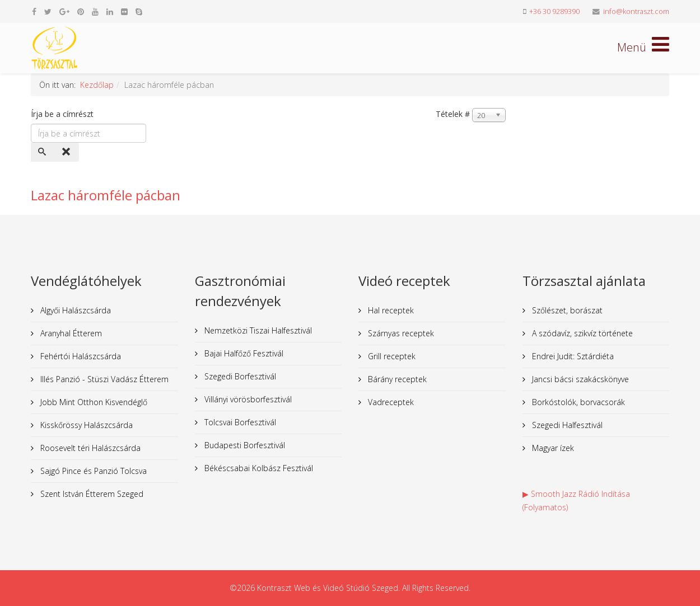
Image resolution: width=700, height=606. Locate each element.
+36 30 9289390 (554, 11)
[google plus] (64, 11)
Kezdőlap (97, 85)
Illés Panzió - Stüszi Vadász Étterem (103, 379)
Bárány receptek (396, 379)
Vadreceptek (390, 402)
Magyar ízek (552, 448)
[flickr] (124, 11)
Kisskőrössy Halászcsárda (85, 425)
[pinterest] (81, 11)
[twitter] (48, 11)
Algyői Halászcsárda (74, 310)
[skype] (139, 11)
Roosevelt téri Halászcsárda (89, 448)
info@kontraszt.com (636, 11)
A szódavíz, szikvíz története (581, 333)
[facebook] (34, 11)
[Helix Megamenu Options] (643, 47)
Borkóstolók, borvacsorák (577, 402)
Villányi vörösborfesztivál (247, 399)
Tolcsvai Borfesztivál (239, 422)
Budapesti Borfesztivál (244, 445)
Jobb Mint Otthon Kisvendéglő (93, 402)
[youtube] (95, 11)
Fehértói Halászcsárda (80, 356)
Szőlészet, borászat (566, 310)
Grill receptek (391, 356)
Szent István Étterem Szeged (91, 494)
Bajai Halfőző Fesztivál (243, 353)
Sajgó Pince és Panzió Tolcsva (92, 471)
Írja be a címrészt (63, 114)
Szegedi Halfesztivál (566, 425)
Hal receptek (390, 310)
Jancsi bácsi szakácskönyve (579, 379)
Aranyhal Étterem (70, 333)
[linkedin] (110, 11)
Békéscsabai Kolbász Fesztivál (258, 468)
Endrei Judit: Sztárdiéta (572, 356)
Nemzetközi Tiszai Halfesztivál (257, 330)
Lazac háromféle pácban (106, 195)
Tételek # (453, 114)
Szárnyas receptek (400, 333)
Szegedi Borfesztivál (239, 376)
